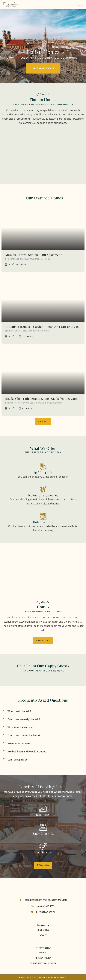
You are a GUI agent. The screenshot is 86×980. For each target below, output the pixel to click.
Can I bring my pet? (18, 760)
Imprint (43, 952)
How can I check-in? (19, 743)
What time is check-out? (21, 727)
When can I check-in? (19, 711)
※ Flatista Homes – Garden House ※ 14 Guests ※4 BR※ (43, 327)
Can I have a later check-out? (24, 735)
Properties (43, 930)
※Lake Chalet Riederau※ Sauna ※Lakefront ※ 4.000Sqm (43, 399)
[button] (43, 711)
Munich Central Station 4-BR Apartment (33, 255)
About (43, 935)
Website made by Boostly (51, 977)
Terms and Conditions (43, 963)
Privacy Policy (43, 958)
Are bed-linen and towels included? (27, 752)
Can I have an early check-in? (24, 719)
